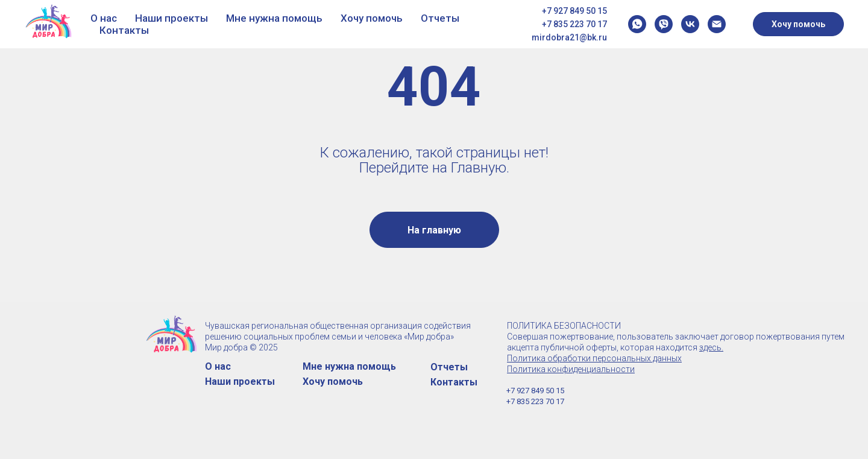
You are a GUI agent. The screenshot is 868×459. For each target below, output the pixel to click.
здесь (710, 347)
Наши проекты (171, 18)
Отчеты (440, 18)
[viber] (664, 24)
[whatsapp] (637, 24)
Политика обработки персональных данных (594, 358)
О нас (104, 18)
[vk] (690, 24)
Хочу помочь (372, 18)
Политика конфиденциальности (571, 369)
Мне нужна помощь (274, 18)
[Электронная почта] (717, 24)
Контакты (124, 30)
